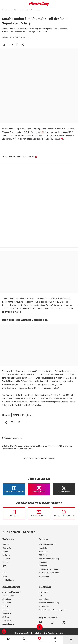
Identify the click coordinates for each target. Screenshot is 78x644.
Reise (5, 576)
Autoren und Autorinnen (11, 592)
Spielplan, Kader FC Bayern (49, 569)
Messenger (43, 552)
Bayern (5, 552)
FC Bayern (6, 555)
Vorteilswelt (44, 566)
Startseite (5, 10)
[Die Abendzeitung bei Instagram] (39, 489)
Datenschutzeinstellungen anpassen (53, 610)
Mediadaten (7, 613)
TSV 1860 (6, 559)
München (6, 544)
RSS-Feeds (43, 555)
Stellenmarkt (44, 576)
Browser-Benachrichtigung (49, 559)
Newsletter (43, 548)
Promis (5, 562)
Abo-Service (7, 603)
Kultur (5, 573)
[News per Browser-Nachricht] (64, 513)
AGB (41, 596)
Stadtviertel (7, 548)
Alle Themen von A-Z (47, 544)
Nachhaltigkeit (8, 580)
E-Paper (5, 606)
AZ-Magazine (7, 621)
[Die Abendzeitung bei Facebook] (14, 489)
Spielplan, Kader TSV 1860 (49, 573)
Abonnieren (7, 599)
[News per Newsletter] (39, 513)
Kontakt (5, 610)
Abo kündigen (44, 606)
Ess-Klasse (43, 562)
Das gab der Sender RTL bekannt (47, 139)
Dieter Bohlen (30, 129)
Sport (4, 566)
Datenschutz (44, 599)
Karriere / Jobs (8, 596)
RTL (73, 375)
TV (10, 10)
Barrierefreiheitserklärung (49, 603)
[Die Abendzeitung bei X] (64, 489)
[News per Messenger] (14, 513)
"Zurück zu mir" (34, 132)
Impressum (43, 592)
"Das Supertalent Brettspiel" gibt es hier (18, 157)
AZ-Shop (6, 617)
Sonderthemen (8, 624)
